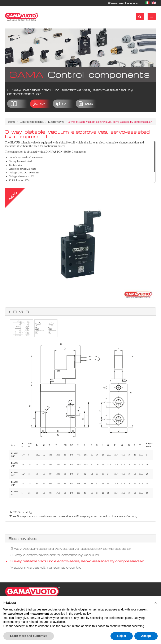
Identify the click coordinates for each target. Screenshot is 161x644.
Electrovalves (56, 122)
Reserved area (123, 3)
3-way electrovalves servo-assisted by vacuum (55, 555)
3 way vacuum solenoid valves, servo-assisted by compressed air (71, 548)
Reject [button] (122, 636)
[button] (156, 603)
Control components (32, 122)
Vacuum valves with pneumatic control (46, 567)
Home (12, 122)
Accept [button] (146, 636)
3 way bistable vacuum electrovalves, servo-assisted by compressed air (77, 561)
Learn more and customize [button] (29, 636)
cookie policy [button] (82, 614)
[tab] (80, 312)
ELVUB (20, 312)
